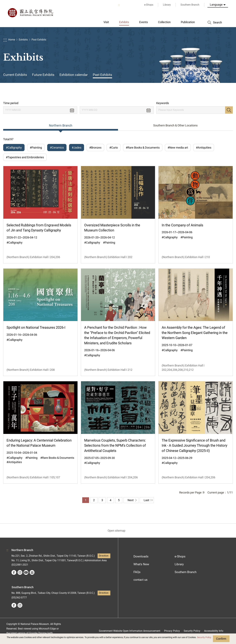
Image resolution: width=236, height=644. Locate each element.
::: (119, 5)
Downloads (141, 556)
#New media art (178, 148)
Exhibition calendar (74, 75)
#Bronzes (95, 148)
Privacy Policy (172, 631)
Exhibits (23, 40)
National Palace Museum (30, 13)
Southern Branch (186, 572)
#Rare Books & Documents (143, 148)
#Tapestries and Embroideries (25, 157)
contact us (140, 580)
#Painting (36, 148)
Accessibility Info (214, 631)
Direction (104, 556)
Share (198, 92)
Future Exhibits (43, 75)
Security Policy (204, 637)
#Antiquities (204, 148)
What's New (141, 564)
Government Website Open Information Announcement (130, 631)
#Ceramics (57, 148)
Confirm (221, 639)
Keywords (163, 103)
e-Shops (180, 556)
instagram (20, 572)
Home (12, 40)
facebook (14, 572)
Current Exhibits (15, 75)
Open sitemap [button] (116, 531)
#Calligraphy (14, 148)
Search (229, 110)
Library (179, 564)
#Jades (77, 148)
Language (216, 5)
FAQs (137, 572)
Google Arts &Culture (32, 572)
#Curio (114, 148)
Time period (11, 103)
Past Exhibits (39, 40)
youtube (26, 572)
